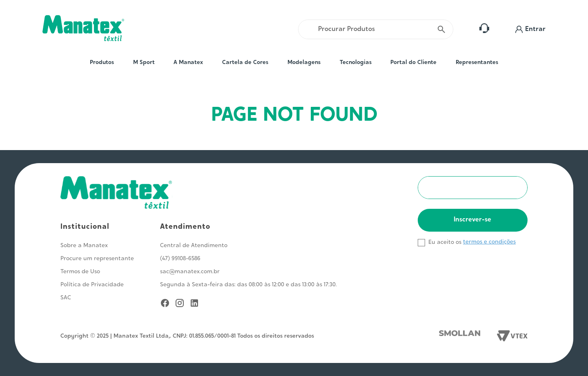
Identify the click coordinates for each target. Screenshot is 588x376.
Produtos (102, 63)
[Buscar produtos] (441, 29)
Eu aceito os (445, 243)
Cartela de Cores (245, 63)
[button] (530, 30)
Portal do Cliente (413, 63)
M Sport (144, 63)
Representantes (477, 63)
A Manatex (188, 63)
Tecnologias (356, 63)
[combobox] (376, 29)
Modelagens (304, 63)
